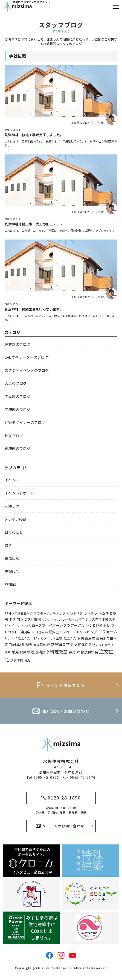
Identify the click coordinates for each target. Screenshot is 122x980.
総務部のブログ (17, 448)
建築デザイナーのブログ (25, 422)
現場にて (12, 571)
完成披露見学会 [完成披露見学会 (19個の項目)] (60, 644)
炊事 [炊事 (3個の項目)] (13, 660)
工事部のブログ (17, 396)
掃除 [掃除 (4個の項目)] (23, 652)
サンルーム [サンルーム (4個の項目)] (50, 619)
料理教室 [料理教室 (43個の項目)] (59, 652)
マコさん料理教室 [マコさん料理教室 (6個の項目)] (45, 632)
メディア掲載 (16, 519)
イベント (12, 480)
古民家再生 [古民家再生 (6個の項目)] (105, 638)
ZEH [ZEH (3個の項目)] (8, 614)
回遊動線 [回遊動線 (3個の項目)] (15, 645)
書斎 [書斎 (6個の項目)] (72, 652)
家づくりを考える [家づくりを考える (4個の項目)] (102, 645)
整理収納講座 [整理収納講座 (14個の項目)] (38, 652)
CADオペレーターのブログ (26, 357)
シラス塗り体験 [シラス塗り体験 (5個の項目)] (97, 619)
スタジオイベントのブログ (27, 370)
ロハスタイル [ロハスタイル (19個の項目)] (43, 638)
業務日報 (12, 558)
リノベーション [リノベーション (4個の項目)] (71, 632)
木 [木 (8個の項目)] (78, 652)
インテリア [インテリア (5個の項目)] (75, 613)
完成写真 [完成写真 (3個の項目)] (40, 645)
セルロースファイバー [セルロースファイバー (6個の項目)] (42, 625)
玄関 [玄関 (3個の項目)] (20, 660)
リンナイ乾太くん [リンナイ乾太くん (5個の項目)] (17, 638)
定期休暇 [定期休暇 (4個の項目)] (81, 645)
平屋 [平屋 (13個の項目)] (15, 652)
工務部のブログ (17, 409)
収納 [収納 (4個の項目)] (81, 638)
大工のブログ (16, 383)
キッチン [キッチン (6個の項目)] (90, 613)
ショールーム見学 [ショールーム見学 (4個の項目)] (72, 619)
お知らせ (12, 506)
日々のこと (14, 532)
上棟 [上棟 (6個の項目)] (59, 638)
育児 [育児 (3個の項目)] (27, 660)
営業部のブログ (17, 344)
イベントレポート (19, 493)
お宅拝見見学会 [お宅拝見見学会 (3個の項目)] (22, 614)
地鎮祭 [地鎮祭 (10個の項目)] (27, 644)
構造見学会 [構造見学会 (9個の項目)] (89, 652)
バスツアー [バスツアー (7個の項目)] (69, 625)
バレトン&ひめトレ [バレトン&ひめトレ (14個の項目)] (94, 625)
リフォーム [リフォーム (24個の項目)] (108, 632)
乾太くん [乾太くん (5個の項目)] (70, 638)
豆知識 (10, 584)
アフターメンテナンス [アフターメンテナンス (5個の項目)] (50, 613)
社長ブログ (14, 435)
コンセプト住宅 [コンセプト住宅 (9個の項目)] (29, 619)
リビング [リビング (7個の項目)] (90, 632)
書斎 (8, 545)
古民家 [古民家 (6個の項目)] (90, 638)
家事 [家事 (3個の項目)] (8, 652)
